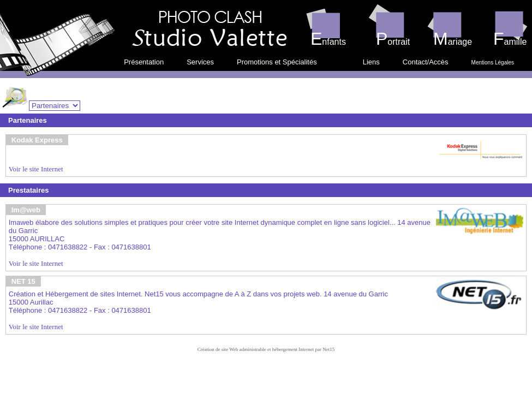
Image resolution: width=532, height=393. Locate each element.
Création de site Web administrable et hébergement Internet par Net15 (266, 349)
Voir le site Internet (36, 169)
